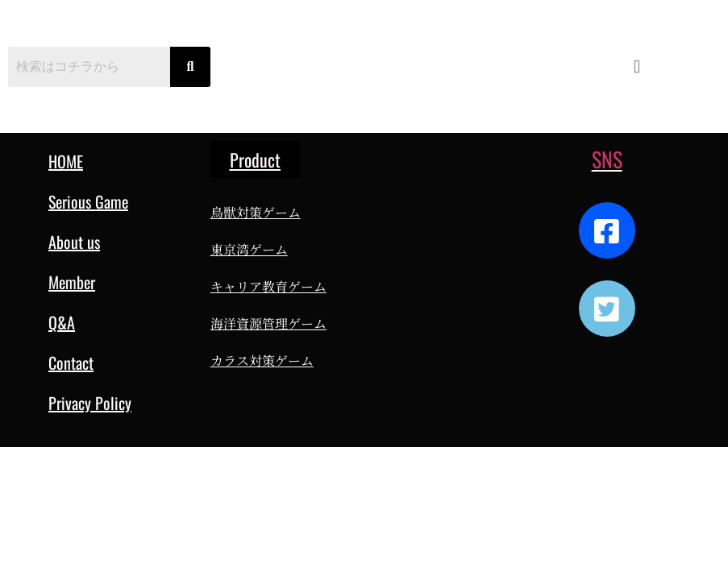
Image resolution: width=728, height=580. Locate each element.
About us (74, 242)
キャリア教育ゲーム (268, 286)
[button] (636, 66)
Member (72, 282)
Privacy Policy (90, 403)
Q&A (62, 322)
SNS (607, 159)
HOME (66, 161)
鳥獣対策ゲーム (256, 212)
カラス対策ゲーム (262, 360)
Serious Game (88, 201)
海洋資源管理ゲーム (268, 323)
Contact (71, 362)
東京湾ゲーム (249, 249)
